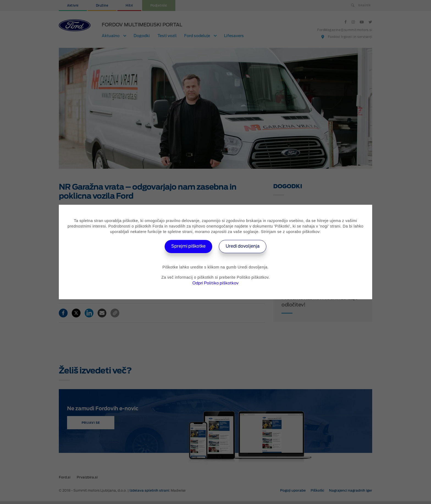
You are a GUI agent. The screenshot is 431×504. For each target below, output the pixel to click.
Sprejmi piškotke (187, 246)
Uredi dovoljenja (244, 246)
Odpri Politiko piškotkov (215, 283)
